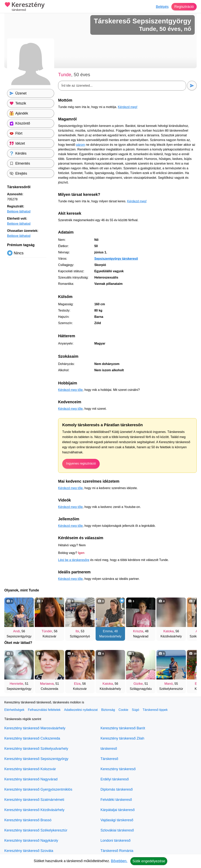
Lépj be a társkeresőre (74, 560)
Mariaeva (47, 684)
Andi (16, 631)
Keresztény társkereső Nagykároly (31, 841)
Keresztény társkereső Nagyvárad (31, 779)
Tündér (47, 631)
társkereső (109, 749)
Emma (108, 631)
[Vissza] (11, 617)
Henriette (16, 684)
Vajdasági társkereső (117, 820)
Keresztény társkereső (118, 769)
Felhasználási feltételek (44, 710)
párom (81, 145)
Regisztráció (184, 7)
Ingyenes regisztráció (81, 463)
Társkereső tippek (155, 710)
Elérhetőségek (14, 710)
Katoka (169, 631)
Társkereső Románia (117, 851)
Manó (169, 684)
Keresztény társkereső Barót (123, 728)
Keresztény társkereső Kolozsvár (30, 769)
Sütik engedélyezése (149, 861)
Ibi (77, 631)
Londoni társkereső (116, 841)
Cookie (123, 710)
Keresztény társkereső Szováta (29, 851)
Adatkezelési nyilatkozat (81, 710)
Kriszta (138, 631)
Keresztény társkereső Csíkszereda (32, 738)
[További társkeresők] (190, 617)
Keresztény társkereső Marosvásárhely (35, 728)
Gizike (138, 684)
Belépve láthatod (19, 211)
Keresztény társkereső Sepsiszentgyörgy (36, 759)
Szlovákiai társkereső (117, 830)
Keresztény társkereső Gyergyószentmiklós (38, 789)
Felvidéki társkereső (116, 800)
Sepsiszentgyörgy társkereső (116, 259)
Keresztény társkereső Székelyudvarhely (36, 749)
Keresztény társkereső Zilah (122, 738)
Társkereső (109, 759)
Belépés (162, 7)
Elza (77, 684)
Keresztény (24, 7)
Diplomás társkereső (117, 789)
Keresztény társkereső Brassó (28, 820)
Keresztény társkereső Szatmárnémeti (34, 800)
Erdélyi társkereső (115, 779)
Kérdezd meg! (128, 107)
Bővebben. (119, 861)
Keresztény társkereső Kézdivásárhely (34, 810)
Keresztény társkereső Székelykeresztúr (36, 830)
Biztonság (108, 710)
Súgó (135, 710)
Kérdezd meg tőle (70, 390)
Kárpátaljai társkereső (118, 810)
